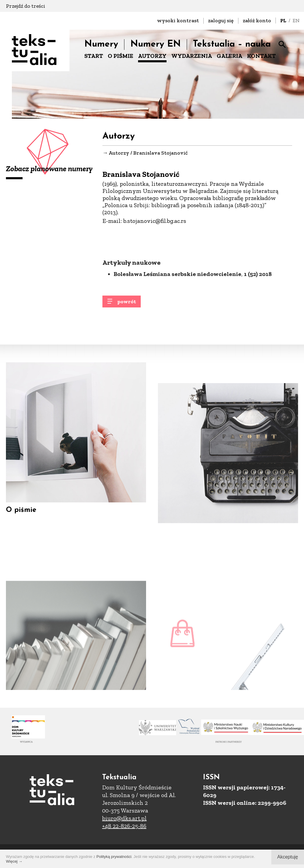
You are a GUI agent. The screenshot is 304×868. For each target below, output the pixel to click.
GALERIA (229, 56)
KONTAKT (261, 56)
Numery (101, 44)
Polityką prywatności (114, 857)
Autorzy (119, 153)
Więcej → (14, 861)
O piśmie (21, 519)
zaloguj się (221, 20)
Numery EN (156, 44)
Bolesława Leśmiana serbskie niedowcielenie (178, 297)
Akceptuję (288, 857)
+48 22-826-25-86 (124, 826)
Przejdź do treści (26, 6)
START (94, 56)
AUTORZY (152, 56)
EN (296, 20)
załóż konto (257, 20)
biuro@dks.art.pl (124, 818)
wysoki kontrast (178, 20)
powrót (127, 305)
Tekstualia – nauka (232, 44)
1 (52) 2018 (258, 297)
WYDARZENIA (192, 56)
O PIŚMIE (121, 56)
